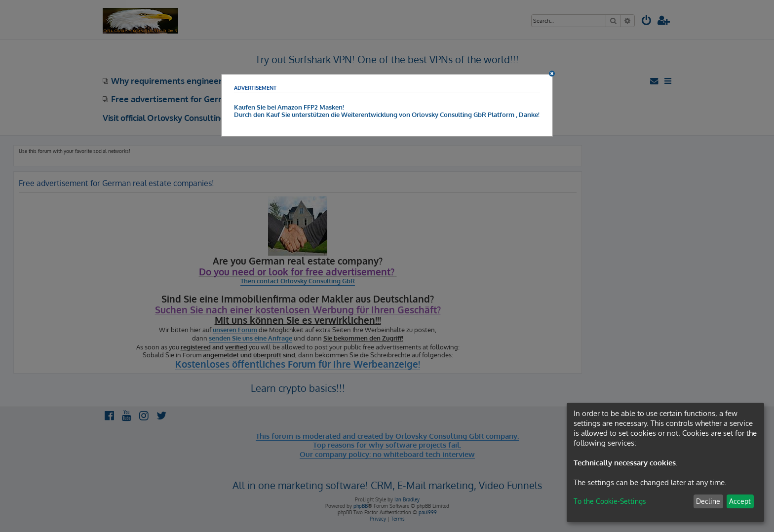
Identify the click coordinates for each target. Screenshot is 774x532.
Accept (740, 501)
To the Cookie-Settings (610, 501)
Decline (708, 501)
